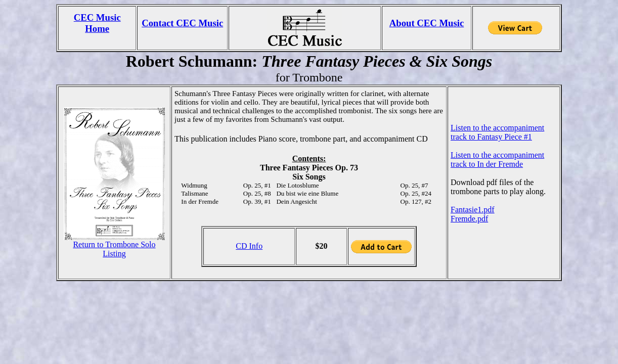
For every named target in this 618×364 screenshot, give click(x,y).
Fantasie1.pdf (473, 210)
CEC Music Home (97, 23)
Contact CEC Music (182, 23)
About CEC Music (427, 23)
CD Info (249, 246)
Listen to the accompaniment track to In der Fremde (497, 160)
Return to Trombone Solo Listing (114, 249)
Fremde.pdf (469, 219)
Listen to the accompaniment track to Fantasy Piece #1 (497, 132)
